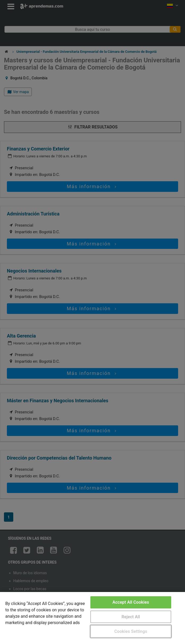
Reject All (131, 617)
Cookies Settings (131, 631)
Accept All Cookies (131, 602)
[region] (93, 618)
